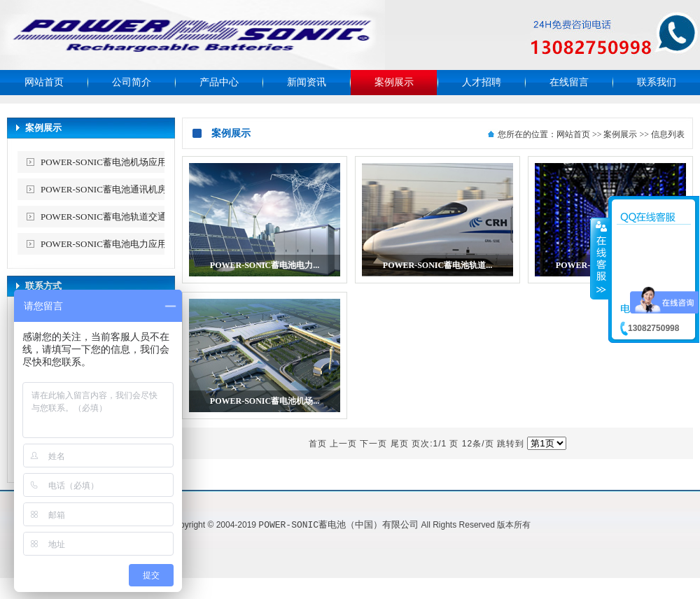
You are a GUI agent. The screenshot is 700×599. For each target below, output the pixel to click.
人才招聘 (482, 82)
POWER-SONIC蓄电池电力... (265, 265)
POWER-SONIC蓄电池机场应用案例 (113, 162)
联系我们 (657, 82)
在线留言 (569, 82)
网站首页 (44, 82)
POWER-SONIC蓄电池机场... (265, 401)
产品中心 (219, 82)
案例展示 (394, 82)
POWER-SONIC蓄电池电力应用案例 (113, 244)
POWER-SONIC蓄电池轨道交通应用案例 (113, 219)
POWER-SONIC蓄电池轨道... (437, 265)
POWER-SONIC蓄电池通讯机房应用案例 (113, 192)
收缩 (600, 258)
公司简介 (132, 82)
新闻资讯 (307, 82)
